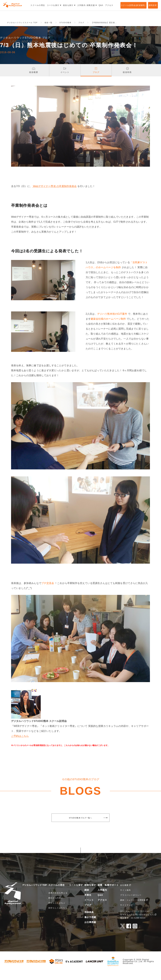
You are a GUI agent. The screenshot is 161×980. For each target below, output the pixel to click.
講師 (87, 899)
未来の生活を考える (58, 901)
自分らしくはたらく (58, 916)
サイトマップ (127, 914)
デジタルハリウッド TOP (34, 894)
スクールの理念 (57, 894)
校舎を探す (90, 894)
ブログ (88, 913)
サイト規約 (125, 899)
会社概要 (124, 894)
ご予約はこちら (20, 745)
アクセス (102, 908)
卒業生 (88, 904)
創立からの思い (56, 906)
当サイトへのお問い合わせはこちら (137, 923)
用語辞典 (89, 921)
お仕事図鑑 (90, 931)
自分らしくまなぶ (57, 911)
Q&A (100, 904)
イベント (89, 908)
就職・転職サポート (108, 894)
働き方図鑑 (90, 926)
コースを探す (76, 894)
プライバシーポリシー (131, 904)
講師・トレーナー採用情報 (133, 909)
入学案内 (102, 899)
